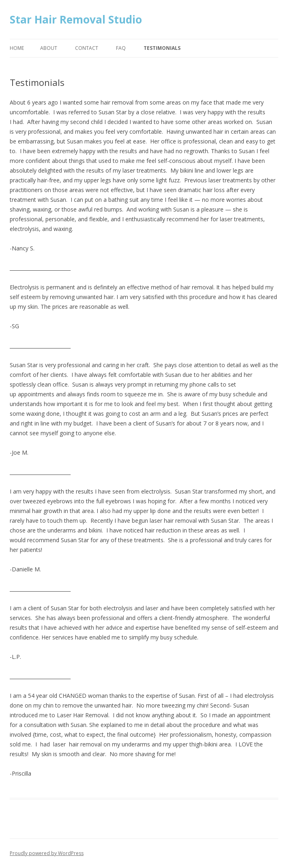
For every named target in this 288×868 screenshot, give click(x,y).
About (49, 48)
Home (17, 48)
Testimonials (162, 48)
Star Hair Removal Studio (76, 19)
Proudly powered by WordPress (47, 853)
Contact (87, 48)
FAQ (121, 48)
